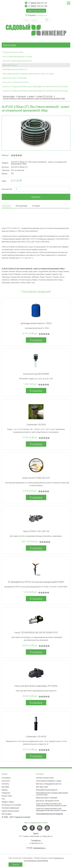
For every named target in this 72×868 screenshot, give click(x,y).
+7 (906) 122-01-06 (36, 6)
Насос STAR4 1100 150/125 (36, 531)
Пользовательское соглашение (49, 814)
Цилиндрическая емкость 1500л (36, 323)
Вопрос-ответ (7, 796)
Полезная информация (10, 808)
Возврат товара (8, 802)
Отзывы (36, 206)
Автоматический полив (13, 52)
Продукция (6, 793)
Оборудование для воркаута (15, 69)
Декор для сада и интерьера (15, 78)
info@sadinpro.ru (39, 848)
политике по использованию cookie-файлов (44, 859)
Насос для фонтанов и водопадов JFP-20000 (36, 686)
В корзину (36, 340)
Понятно (15, 864)
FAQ (3, 799)
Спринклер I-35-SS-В (36, 424)
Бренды (5, 790)
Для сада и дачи (10, 65)
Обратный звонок (36, 11)
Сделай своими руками (10, 811)
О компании (6, 778)
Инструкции (22, 206)
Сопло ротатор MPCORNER (36, 374)
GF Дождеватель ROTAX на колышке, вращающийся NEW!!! (36, 582)
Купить (36, 197)
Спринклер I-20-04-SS (36, 736)
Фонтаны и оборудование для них (17, 61)
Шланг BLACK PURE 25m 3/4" (36, 478)
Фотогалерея (7, 814)
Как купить (6, 781)
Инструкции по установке (11, 805)
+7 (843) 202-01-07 (36, 3)
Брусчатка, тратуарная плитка (16, 82)
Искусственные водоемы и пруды (17, 57)
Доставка (5, 787)
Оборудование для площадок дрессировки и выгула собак (28, 74)
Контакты (5, 784)
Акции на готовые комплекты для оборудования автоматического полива (35, 87)
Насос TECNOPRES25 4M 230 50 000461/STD (36, 632)
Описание (6, 206)
